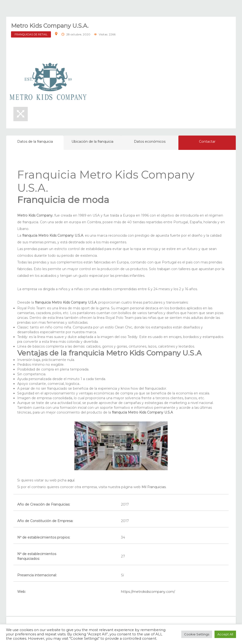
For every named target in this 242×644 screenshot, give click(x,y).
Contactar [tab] (207, 142)
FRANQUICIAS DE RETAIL (31, 34)
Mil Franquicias (154, 487)
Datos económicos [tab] (150, 142)
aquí (71, 480)
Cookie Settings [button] (197, 634)
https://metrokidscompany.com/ (148, 592)
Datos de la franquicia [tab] (35, 142)
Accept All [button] (225, 634)
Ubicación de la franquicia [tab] (92, 142)
